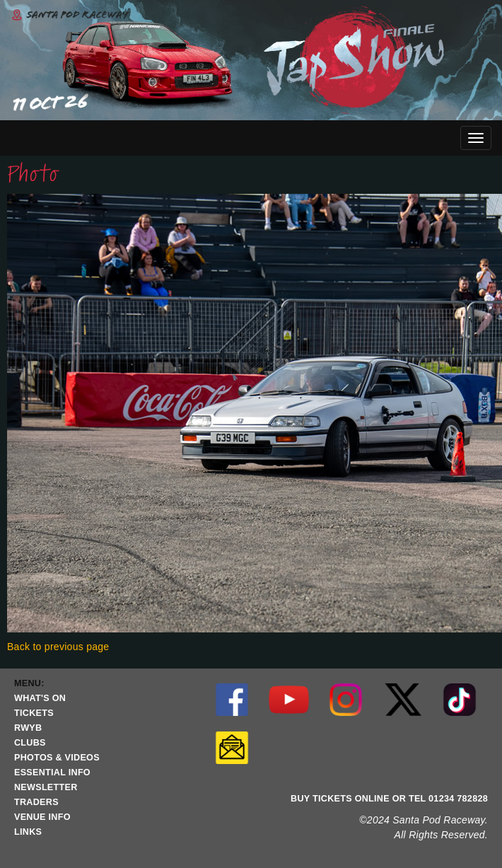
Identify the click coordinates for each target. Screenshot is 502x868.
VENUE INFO (42, 817)
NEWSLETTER (46, 787)
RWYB (28, 728)
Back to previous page (58, 647)
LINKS (28, 832)
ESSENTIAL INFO (52, 772)
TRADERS (36, 802)
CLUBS (30, 743)
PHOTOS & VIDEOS (57, 758)
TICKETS (34, 713)
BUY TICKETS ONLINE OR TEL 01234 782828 (389, 799)
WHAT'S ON (40, 698)
